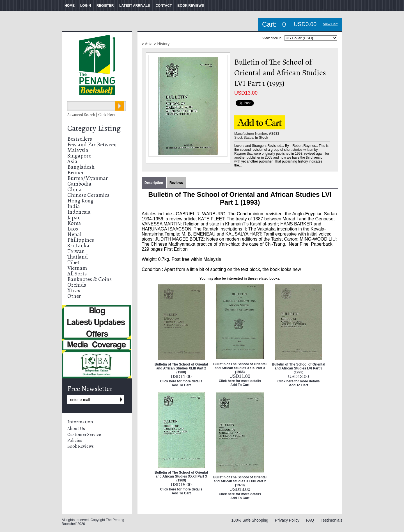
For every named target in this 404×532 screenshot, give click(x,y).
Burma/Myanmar (88, 178)
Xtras (74, 290)
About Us (76, 429)
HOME (70, 6)
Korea (74, 223)
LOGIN (86, 6)
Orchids (77, 285)
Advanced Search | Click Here (91, 115)
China (74, 189)
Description (154, 183)
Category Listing (94, 128)
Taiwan (76, 251)
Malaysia (78, 150)
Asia (72, 161)
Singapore (79, 156)
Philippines (81, 240)
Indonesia (79, 212)
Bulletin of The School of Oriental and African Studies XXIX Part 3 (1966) (240, 368)
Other (74, 296)
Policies (75, 440)
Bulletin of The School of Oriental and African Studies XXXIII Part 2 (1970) (240, 481)
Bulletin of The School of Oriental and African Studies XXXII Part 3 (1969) (181, 476)
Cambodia (79, 184)
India (74, 206)
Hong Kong (80, 201)
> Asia (147, 44)
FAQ (310, 520)
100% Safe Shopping (250, 520)
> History (162, 44)
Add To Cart (181, 385)
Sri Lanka (78, 246)
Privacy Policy (287, 520)
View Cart (330, 24)
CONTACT (164, 6)
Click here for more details (181, 381)
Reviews (176, 183)
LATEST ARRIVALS (135, 6)
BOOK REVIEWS (191, 6)
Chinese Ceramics (88, 195)
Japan (74, 217)
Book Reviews (81, 446)
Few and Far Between (92, 144)
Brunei (75, 173)
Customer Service (84, 435)
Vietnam (77, 268)
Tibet (73, 262)
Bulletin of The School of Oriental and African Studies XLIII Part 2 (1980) (181, 368)
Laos (73, 229)
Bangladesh (81, 167)
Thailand (78, 257)
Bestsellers (80, 139)
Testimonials (331, 520)
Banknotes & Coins (89, 279)
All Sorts (77, 274)
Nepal (74, 234)
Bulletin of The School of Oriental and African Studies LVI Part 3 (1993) (299, 368)
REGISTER (105, 6)
